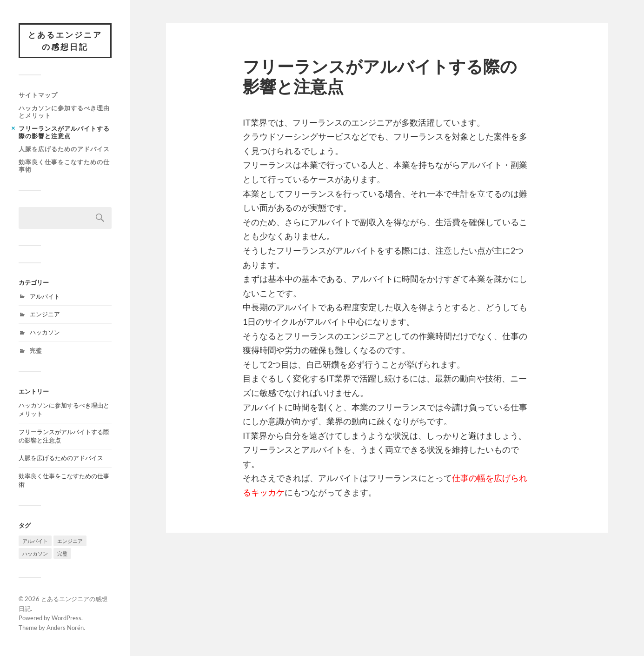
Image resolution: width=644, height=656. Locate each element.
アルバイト (45, 296)
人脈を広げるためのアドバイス (64, 149)
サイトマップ (38, 95)
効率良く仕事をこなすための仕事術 (64, 166)
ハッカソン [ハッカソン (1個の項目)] (35, 553)
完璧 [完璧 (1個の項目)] (62, 553)
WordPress (66, 618)
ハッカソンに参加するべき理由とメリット (64, 112)
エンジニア (45, 314)
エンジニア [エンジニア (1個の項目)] (70, 541)
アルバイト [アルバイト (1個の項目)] (35, 541)
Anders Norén (65, 628)
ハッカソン (45, 332)
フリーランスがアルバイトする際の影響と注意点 (64, 132)
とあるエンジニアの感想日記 (65, 41)
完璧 (36, 350)
